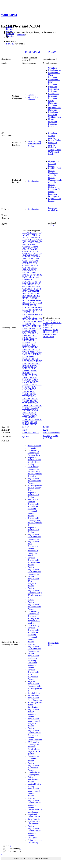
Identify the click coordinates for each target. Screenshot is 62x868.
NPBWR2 (27, 347)
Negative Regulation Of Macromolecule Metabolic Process (34, 803)
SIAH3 (35, 380)
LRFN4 (35, 333)
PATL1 (32, 352)
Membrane (53, 105)
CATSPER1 (27, 254)
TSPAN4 (26, 410)
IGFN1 (32, 303)
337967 (25, 427)
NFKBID (26, 345)
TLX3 (36, 403)
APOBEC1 (35, 237)
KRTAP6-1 (27, 326)
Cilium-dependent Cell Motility (35, 841)
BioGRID (10, 44)
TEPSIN (26, 401)
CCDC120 (37, 254)
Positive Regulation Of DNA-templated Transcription (34, 571)
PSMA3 (54, 332)
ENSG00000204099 (51, 433)
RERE (33, 368)
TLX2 (30, 403)
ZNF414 (39, 419)
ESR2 (40, 275)
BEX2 (25, 244)
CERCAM (33, 261)
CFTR (52, 320)
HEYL (31, 296)
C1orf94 (34, 247)
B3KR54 (47, 436)
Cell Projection (54, 117)
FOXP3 (26, 284)
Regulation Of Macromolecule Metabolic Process (34, 792)
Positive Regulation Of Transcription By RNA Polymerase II (35, 593)
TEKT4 (26, 396)
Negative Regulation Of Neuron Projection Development (54, 192)
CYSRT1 (32, 270)
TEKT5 (32, 396)
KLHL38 (26, 307)
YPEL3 (25, 417)
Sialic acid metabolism (53, 209)
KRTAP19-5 (28, 319)
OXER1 (26, 352)
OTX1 (37, 349)
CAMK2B (27, 251)
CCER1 (30, 258)
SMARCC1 (34, 382)
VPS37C (33, 415)
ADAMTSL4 (37, 233)
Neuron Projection (52, 120)
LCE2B (32, 328)
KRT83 (39, 307)
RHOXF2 (26, 370)
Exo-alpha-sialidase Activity (53, 136)
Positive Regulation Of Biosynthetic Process (33, 767)
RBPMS (46, 334)
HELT (33, 293)
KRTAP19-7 (48, 327)
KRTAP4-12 (30, 324)
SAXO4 (33, 377)
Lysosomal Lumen (53, 125)
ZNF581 (33, 422)
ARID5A (32, 240)
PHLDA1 (37, 354)
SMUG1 (38, 384)
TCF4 (45, 337)
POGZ (25, 361)
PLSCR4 (36, 359)
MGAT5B (33, 338)
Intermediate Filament (33, 98)
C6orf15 (26, 249)
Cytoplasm (53, 68)
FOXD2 (34, 279)
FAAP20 (26, 277)
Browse (9, 29)
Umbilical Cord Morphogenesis (34, 774)
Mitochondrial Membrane (54, 113)
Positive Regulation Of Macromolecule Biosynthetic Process (34, 733)
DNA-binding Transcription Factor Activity (34, 453)
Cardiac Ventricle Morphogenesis (35, 811)
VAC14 (25, 412)
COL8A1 (26, 268)
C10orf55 (26, 247)
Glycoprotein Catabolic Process (54, 164)
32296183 (21, 35)
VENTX (32, 412)
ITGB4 (33, 305)
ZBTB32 (33, 417)
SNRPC (33, 387)
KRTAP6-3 (37, 326)
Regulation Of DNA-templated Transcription (34, 537)
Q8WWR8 (47, 438)
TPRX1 (39, 405)
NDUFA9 (26, 342)
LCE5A (26, 331)
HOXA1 (26, 298)
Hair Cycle (32, 838)
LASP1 (25, 328)
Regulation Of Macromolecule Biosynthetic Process (34, 722)
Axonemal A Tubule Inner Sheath (33, 553)
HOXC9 (33, 300)
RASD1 (26, 366)
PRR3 (25, 363)
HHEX (37, 296)
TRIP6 (51, 337)
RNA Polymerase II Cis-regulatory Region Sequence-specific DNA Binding (35, 491)
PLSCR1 (47, 332)
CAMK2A (34, 249)
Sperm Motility (34, 819)
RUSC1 (35, 375)
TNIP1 (25, 405)
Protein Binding (34, 141)
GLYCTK (26, 289)
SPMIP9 (26, 391)
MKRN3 (26, 340)
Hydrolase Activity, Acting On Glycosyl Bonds (55, 151)
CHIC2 (35, 263)
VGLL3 (26, 415)
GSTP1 (37, 291)
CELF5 (25, 261)
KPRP (33, 307)
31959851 (52, 225)
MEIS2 (25, 338)
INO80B (26, 305)
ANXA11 (26, 237)
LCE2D (39, 328)
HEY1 (39, 293)
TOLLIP (32, 405)
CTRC (25, 270)
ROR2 (25, 373)
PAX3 (25, 354)
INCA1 (39, 303)
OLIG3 (31, 349)
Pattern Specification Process (33, 779)
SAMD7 (26, 377)
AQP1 (25, 240)
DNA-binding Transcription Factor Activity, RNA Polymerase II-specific (35, 471)
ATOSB (31, 242)
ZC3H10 (26, 419)
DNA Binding (33, 625)
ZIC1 (32, 419)
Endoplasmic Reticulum (54, 90)
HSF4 (40, 300)
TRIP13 (26, 408)
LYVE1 (34, 335)
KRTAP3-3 (29, 321)
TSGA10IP (34, 408)
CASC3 (35, 251)
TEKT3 (33, 394)
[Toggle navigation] (2, 23)
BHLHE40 (33, 244)
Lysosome (52, 87)
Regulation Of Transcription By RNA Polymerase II (35, 522)
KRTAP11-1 (28, 310)
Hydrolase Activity (52, 144)
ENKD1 (33, 275)
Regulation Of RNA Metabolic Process (34, 481)
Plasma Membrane (53, 102)
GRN (32, 291)
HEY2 (25, 296)
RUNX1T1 (27, 375)
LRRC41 (26, 335)
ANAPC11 (27, 235)
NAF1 (33, 340)
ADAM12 (27, 233)
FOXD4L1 (27, 282)
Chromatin (32, 448)
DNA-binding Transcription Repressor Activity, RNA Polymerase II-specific (34, 617)
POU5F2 (32, 361)
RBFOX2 (33, 366)
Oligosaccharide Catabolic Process (55, 182)
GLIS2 (38, 286)
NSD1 (25, 349)
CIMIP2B (34, 265)
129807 (46, 427)
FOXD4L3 (36, 282)
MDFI (55, 330)
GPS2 (38, 289)
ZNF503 (26, 422)
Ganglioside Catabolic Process (53, 175)
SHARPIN (27, 380)
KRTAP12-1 (56, 323)
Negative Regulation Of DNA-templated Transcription (34, 648)
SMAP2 (26, 382)
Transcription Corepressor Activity (33, 758)
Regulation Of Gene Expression (35, 699)
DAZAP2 (26, 272)
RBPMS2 (26, 368)
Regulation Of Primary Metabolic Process (33, 713)
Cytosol (31, 95)
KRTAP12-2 (29, 312)
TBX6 (32, 391)
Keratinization (34, 181)
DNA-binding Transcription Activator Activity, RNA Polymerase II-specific (34, 748)
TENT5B (26, 398)
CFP (30, 263)
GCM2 (32, 286)
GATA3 (26, 286)
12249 (46, 430)
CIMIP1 (26, 265)
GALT (37, 284)
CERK (25, 263)
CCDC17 (26, 256)
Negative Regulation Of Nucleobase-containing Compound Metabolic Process (33, 635)
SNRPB (26, 387)
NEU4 (52, 52)
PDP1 (30, 354)
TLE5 (25, 403)
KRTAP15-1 (29, 317)
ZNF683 (26, 424)
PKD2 (31, 356)
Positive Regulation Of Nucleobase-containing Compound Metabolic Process (33, 660)
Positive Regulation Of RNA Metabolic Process (34, 606)
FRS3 (32, 284)
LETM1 (33, 331)
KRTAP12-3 (28, 314)
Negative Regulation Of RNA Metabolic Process (34, 561)
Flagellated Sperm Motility (34, 816)
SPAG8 (25, 389)
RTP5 (31, 373)
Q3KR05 (55, 436)
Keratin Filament (35, 693)
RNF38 (34, 370)
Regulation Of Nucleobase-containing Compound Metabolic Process (33, 510)
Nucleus (31, 600)
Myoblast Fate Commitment (34, 823)
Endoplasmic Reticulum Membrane (54, 96)
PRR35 (37, 363)
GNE (33, 289)
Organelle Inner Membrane (55, 109)
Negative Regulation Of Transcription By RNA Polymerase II (35, 686)
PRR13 (39, 361)
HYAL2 (26, 303)
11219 (25, 430)
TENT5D (34, 398)
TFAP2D (34, 401)
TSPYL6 (34, 410)
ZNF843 (33, 424)
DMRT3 (26, 275)
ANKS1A (36, 235)
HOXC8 (26, 300)
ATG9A (39, 240)
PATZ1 (39, 352)
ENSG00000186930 (31, 433)
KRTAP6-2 (32, 52)
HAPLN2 (26, 293)
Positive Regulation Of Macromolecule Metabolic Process (34, 831)
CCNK (36, 258)
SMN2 (31, 384)
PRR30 (31, 363)
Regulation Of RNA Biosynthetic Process (33, 545)
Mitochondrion (54, 70)
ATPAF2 (38, 242)
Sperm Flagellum (35, 740)
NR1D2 (35, 347)
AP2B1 (46, 320)
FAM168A (35, 277)
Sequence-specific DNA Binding (33, 530)
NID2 (33, 345)
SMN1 (25, 384)
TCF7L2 (26, 394)
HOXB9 (33, 298)
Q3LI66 (26, 437)
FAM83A (26, 279)
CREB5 (34, 268)
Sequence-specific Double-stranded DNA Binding (34, 461)
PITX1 (25, 356)
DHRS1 (34, 272)
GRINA (26, 291)
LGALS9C (27, 333)
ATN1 (25, 242)
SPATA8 (32, 389)
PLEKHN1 (27, 359)
